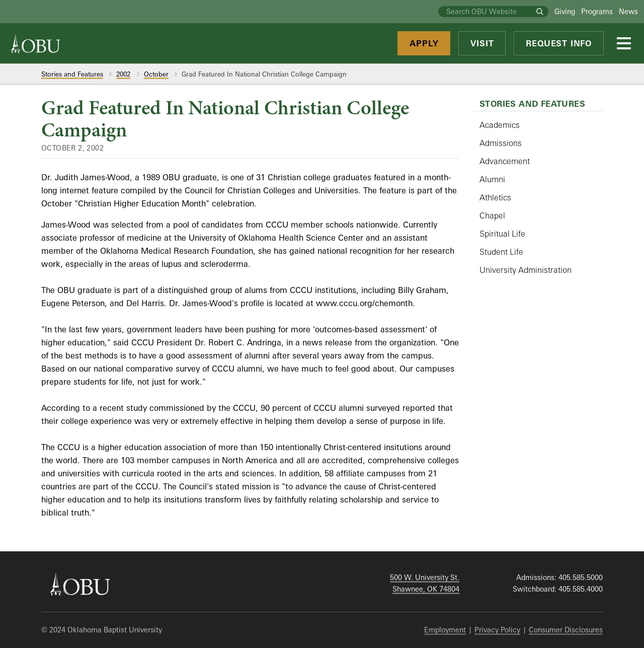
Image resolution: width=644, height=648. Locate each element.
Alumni (492, 179)
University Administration (526, 270)
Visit (482, 43)
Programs (597, 11)
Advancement (505, 161)
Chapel (492, 215)
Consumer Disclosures (566, 630)
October (156, 74)
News (628, 11)
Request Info (559, 43)
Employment (445, 630)
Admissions (501, 143)
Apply (424, 43)
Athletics (495, 197)
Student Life (501, 252)
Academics (500, 125)
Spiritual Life (502, 234)
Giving (565, 11)
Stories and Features (72, 74)
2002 (123, 74)
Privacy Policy (497, 630)
